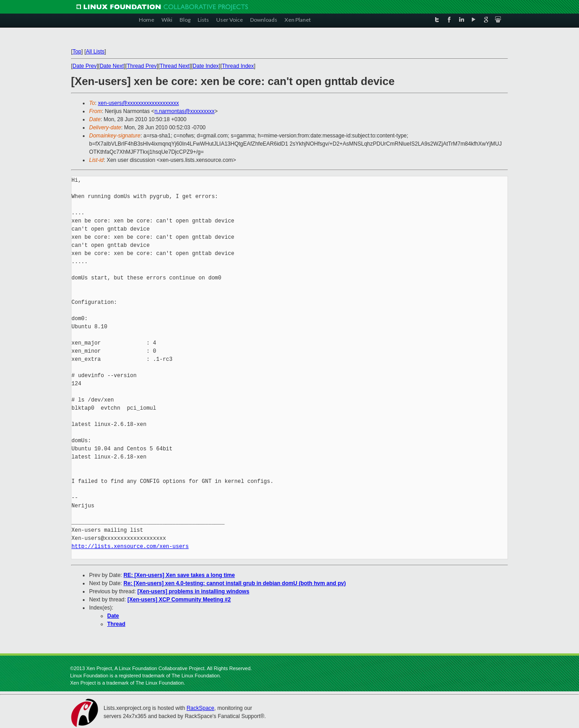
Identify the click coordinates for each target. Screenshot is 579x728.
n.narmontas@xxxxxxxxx (184, 111)
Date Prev (84, 66)
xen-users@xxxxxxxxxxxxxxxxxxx (139, 103)
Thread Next (175, 66)
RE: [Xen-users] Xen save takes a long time (179, 575)
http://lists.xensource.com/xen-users (130, 546)
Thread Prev (142, 66)
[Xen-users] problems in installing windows (193, 591)
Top (77, 52)
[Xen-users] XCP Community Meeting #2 (179, 600)
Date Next (112, 66)
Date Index (206, 66)
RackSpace (200, 708)
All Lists (95, 52)
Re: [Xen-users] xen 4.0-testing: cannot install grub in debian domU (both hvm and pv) (235, 583)
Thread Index (238, 66)
